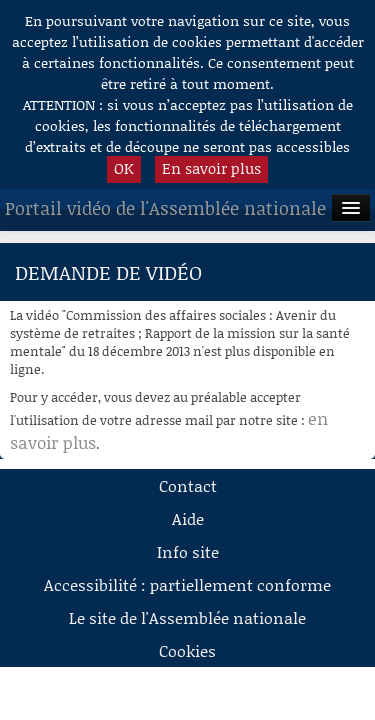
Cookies (187, 650)
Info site (188, 551)
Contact (188, 485)
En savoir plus (211, 168)
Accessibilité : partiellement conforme (187, 584)
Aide (188, 518)
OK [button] (124, 168)
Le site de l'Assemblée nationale (187, 617)
